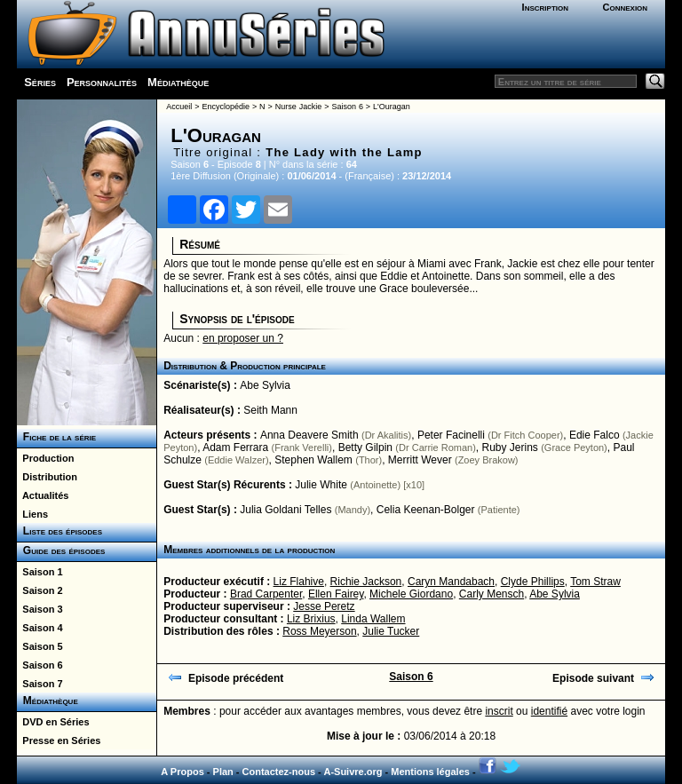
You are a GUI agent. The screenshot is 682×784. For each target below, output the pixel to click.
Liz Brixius (311, 619)
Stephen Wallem (313, 460)
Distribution (47, 477)
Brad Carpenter (266, 594)
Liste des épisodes (59, 531)
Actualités (43, 495)
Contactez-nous (279, 772)
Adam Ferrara (235, 447)
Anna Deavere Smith (309, 435)
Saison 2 (40, 590)
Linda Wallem (373, 619)
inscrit (499, 711)
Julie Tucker (391, 631)
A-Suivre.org (353, 772)
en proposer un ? (243, 338)
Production (45, 458)
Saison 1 (40, 572)
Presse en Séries (59, 740)
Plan (223, 772)
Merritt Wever (420, 460)
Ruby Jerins (510, 447)
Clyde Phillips (533, 582)
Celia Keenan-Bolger (426, 510)
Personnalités (102, 82)
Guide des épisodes (61, 550)
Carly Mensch (492, 594)
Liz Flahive (299, 582)
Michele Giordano (411, 594)
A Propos (182, 772)
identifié (549, 711)
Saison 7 (40, 684)
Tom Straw (595, 582)
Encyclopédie (226, 107)
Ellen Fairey (336, 594)
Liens (32, 514)
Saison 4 (40, 628)
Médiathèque (178, 82)
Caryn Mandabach (451, 582)
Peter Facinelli (451, 435)
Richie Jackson (366, 582)
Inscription (545, 7)
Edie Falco (595, 435)
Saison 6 (40, 665)
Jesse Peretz (324, 606)
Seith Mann (270, 410)
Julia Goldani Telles (285, 510)
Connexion (625, 7)
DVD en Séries (53, 722)
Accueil (179, 107)
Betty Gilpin (365, 447)
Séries (40, 82)
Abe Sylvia (265, 385)
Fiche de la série (56, 437)
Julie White (321, 485)
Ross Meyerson (319, 631)
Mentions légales (430, 772)
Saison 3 (40, 609)
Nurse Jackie (298, 107)
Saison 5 (40, 646)
